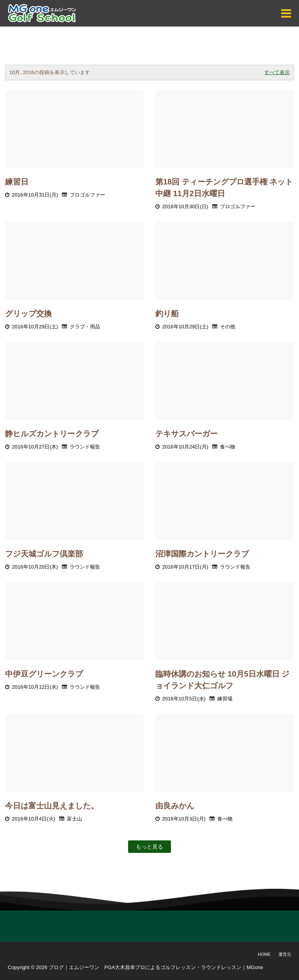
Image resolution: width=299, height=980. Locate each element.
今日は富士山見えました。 (52, 806)
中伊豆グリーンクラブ (44, 674)
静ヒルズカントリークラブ (52, 434)
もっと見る (149, 847)
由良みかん (175, 806)
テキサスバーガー (186, 434)
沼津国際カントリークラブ (202, 554)
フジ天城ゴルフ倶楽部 (44, 554)
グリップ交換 (28, 314)
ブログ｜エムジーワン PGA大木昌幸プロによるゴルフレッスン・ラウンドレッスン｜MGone (156, 967)
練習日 (17, 182)
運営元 (285, 954)
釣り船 (167, 314)
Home (264, 954)
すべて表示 (277, 72)
